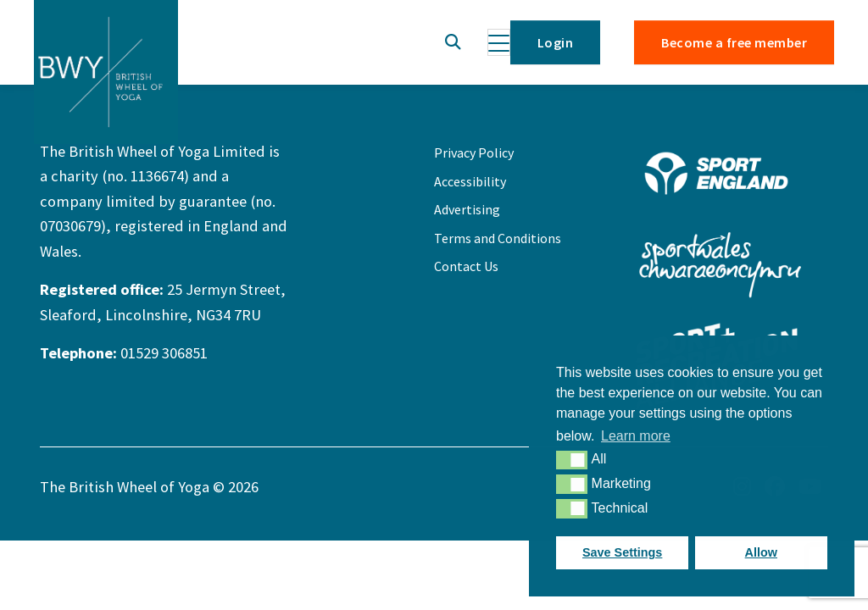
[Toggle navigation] (499, 42)
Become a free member (734, 42)
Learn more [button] (636, 436)
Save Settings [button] (622, 552)
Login (555, 42)
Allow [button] (761, 552)
